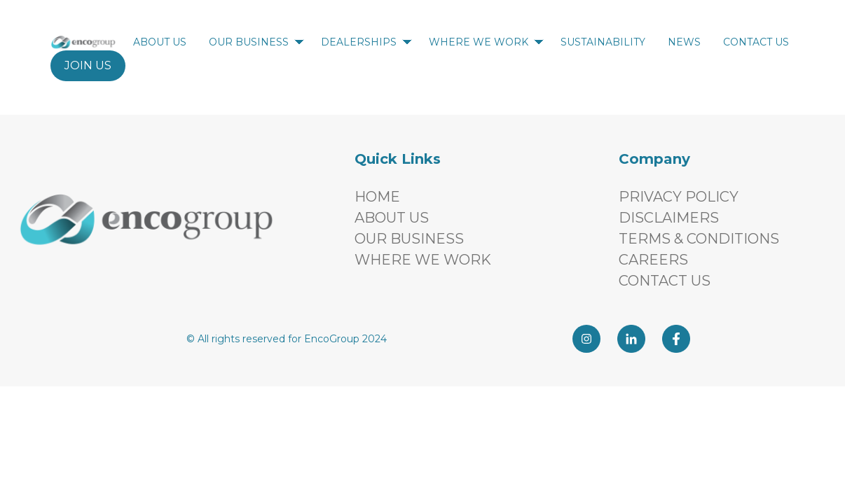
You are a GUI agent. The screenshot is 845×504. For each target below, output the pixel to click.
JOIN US (88, 65)
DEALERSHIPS (366, 42)
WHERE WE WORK (486, 42)
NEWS (687, 42)
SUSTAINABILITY (606, 42)
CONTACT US (759, 42)
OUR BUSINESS (256, 42)
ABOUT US (163, 42)
